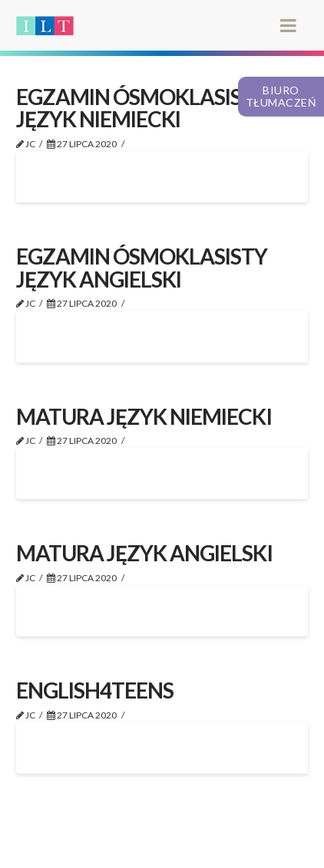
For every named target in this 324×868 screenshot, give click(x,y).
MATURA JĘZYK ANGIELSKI (144, 553)
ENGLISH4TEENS (95, 690)
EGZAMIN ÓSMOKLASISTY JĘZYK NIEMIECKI (142, 108)
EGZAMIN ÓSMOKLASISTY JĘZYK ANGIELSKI (142, 267)
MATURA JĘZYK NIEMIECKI (144, 416)
